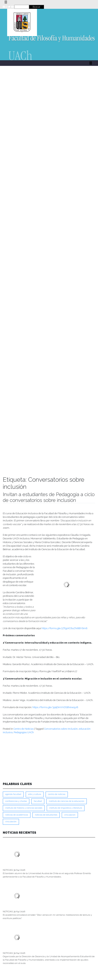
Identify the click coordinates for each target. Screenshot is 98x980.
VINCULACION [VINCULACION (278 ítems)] (70, 815)
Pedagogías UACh (24, 732)
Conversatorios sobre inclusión (61, 729)
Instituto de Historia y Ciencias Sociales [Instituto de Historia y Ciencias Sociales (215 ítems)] (24, 808)
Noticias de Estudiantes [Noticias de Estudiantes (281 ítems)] (46, 815)
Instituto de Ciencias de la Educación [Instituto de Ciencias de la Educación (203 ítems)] (67, 801)
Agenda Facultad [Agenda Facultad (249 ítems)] (13, 794)
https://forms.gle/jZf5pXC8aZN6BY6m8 (65, 628)
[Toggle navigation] (6, 2)
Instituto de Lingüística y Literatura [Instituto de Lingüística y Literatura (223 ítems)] (66, 808)
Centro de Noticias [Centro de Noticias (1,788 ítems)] (57, 794)
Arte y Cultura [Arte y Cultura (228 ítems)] (35, 794)
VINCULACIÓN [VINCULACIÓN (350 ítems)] (11, 822)
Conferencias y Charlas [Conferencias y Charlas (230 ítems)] (16, 801)
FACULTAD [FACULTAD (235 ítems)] (38, 801)
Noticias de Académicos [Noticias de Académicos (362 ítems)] (17, 815)
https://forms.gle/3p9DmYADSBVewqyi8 (55, 707)
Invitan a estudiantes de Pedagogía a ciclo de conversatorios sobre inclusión (49, 497)
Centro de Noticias (24, 729)
